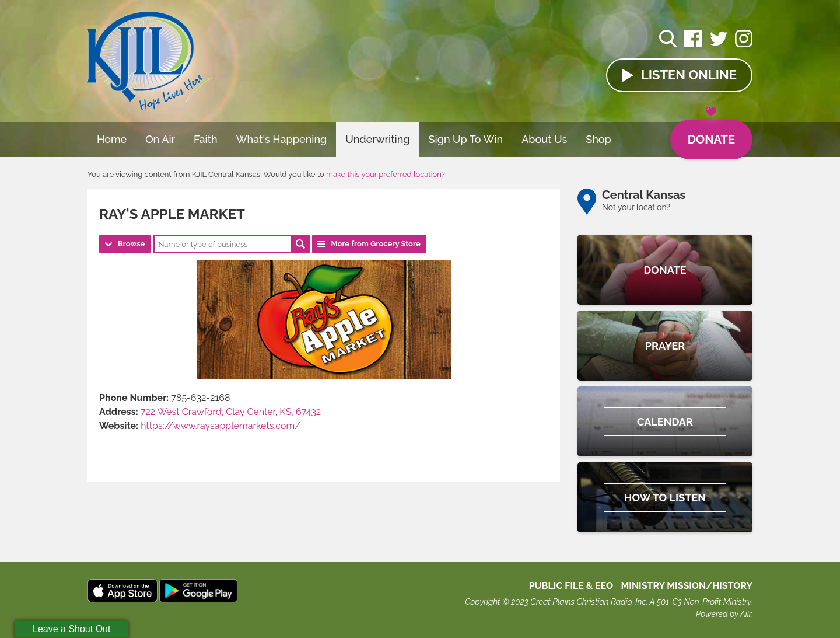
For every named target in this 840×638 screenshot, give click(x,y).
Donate (711, 133)
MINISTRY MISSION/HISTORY (687, 586)
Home (112, 139)
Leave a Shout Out (71, 629)
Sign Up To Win (466, 139)
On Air (160, 139)
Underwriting (377, 139)
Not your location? (636, 207)
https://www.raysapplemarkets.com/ (220, 426)
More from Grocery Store (375, 244)
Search (300, 244)
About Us (544, 139)
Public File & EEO (571, 586)
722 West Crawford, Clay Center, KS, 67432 (231, 412)
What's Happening (282, 139)
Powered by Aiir (723, 614)
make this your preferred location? (386, 174)
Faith (206, 139)
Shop (598, 139)
